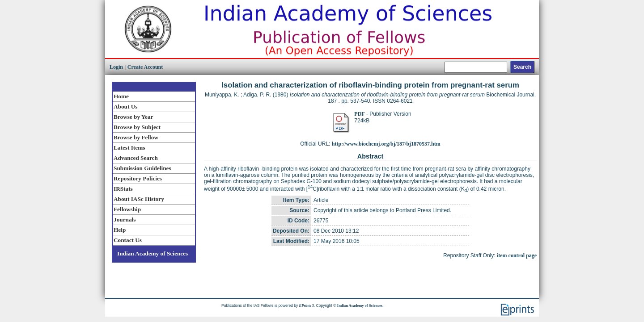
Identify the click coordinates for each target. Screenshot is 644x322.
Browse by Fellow (136, 137)
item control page (517, 255)
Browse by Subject (137, 127)
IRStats (123, 189)
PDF (359, 114)
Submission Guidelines (142, 168)
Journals (125, 220)
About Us (125, 107)
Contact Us (128, 240)
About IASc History (139, 199)
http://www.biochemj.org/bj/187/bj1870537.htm (386, 144)
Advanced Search (136, 158)
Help (120, 230)
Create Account (145, 67)
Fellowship (127, 209)
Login (116, 67)
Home (121, 96)
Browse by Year (133, 117)
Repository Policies (138, 178)
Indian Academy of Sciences (153, 253)
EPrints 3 (307, 305)
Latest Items (129, 148)
